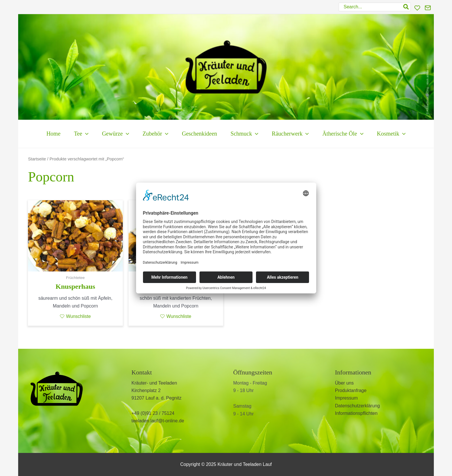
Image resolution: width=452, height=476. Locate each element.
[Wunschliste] (417, 8)
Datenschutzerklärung (357, 406)
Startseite (37, 159)
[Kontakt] (428, 8)
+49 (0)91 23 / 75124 (153, 413)
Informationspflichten (356, 413)
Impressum (346, 398)
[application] (74, 134)
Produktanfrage (351, 390)
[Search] (406, 7)
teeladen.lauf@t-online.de (158, 421)
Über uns (344, 383)
